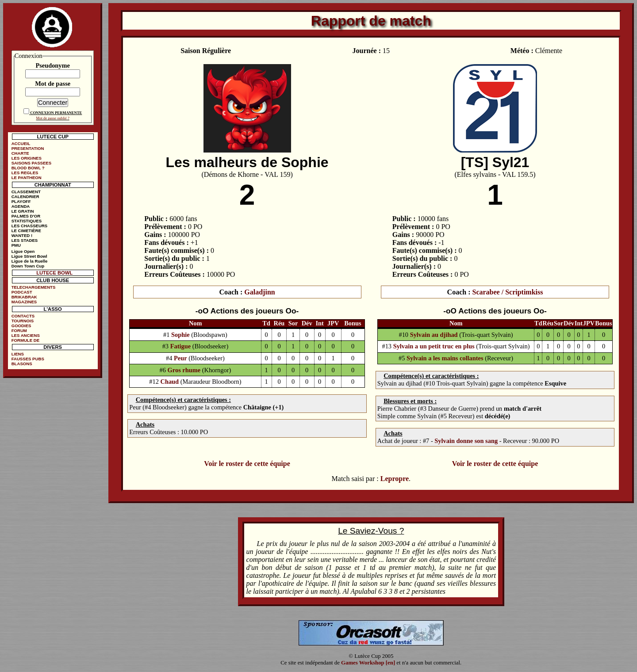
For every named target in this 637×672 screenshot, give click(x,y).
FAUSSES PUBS (28, 359)
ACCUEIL (21, 143)
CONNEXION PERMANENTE (56, 113)
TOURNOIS (23, 321)
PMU (16, 245)
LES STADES (25, 240)
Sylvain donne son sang (466, 441)
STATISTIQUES (27, 221)
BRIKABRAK (24, 297)
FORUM (19, 330)
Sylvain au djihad (434, 335)
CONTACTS (23, 316)
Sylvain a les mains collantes (445, 358)
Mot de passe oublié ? (53, 118)
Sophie (180, 335)
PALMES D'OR (26, 216)
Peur (180, 358)
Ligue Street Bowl (29, 256)
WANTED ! (22, 235)
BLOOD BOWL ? (28, 168)
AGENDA (21, 206)
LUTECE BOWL (54, 273)
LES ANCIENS (26, 335)
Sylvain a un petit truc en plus (434, 346)
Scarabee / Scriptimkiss (507, 292)
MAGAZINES (24, 302)
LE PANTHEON (27, 178)
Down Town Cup (28, 266)
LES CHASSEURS (30, 226)
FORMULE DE (25, 340)
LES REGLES (25, 173)
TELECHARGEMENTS (34, 287)
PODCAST (22, 292)
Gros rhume (184, 370)
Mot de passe (53, 84)
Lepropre (395, 479)
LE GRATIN (23, 211)
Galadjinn (259, 292)
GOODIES (21, 326)
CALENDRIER (25, 197)
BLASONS (22, 364)
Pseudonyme (53, 65)
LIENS (18, 354)
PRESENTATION (28, 148)
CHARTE (20, 153)
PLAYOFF (21, 201)
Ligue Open (23, 251)
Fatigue (180, 346)
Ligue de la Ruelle (30, 261)
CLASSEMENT (26, 192)
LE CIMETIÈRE (26, 231)
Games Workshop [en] (368, 663)
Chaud (169, 382)
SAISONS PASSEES (31, 163)
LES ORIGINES (27, 158)
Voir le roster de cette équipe (247, 464)
